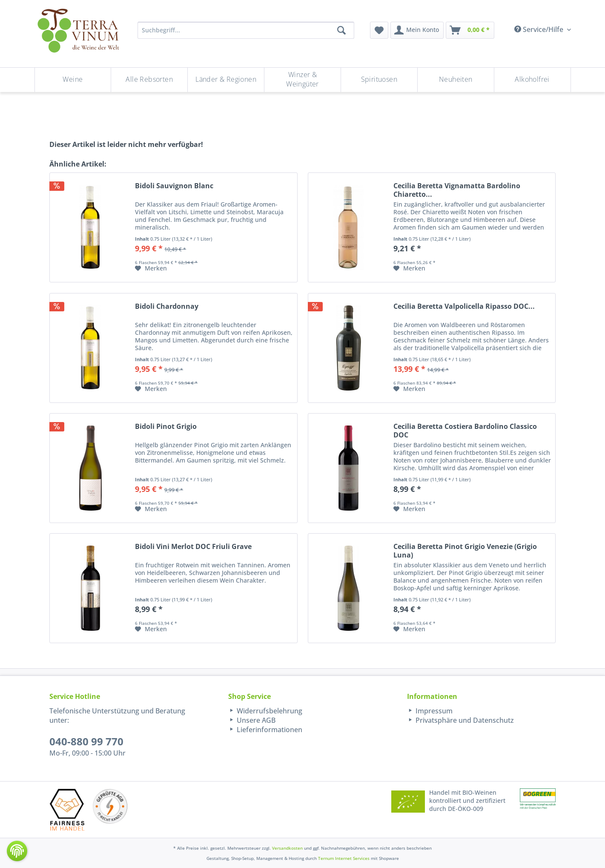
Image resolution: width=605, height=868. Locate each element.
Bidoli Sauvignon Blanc (174, 186)
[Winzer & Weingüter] (302, 80)
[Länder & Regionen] (226, 80)
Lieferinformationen (269, 730)
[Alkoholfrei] (532, 80)
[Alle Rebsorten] (149, 80)
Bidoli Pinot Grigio (166, 427)
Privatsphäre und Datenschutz (464, 720)
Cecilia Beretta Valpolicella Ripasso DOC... (464, 306)
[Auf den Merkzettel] (151, 268)
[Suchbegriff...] (246, 30)
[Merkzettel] (379, 30)
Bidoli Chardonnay (167, 306)
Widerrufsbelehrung (269, 711)
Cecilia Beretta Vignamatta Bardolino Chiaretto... (457, 190)
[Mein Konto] (417, 30)
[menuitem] (379, 30)
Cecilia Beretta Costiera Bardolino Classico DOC (465, 431)
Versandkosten (287, 848)
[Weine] (73, 80)
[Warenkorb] (470, 30)
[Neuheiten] (456, 80)
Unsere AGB (255, 720)
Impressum (433, 711)
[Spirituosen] (379, 80)
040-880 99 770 (86, 741)
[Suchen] (341, 30)
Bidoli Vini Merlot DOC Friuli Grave (193, 547)
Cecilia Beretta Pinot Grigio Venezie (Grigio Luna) (465, 551)
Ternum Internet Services (344, 858)
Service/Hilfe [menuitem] (540, 29)
